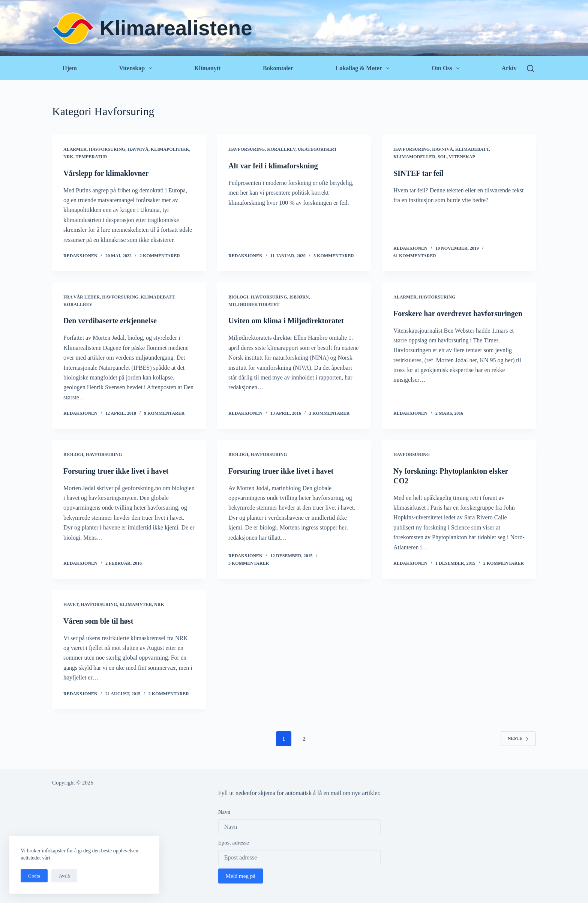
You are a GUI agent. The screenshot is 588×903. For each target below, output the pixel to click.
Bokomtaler (278, 68)
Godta (34, 876)
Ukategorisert (317, 149)
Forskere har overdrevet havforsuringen (458, 313)
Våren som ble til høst (98, 621)
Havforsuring (107, 149)
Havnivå (138, 149)
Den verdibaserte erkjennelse (110, 321)
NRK (68, 157)
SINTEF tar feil (418, 173)
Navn (224, 812)
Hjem (70, 68)
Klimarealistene (176, 28)
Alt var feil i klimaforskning (273, 166)
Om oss (447, 68)
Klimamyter (136, 604)
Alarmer (75, 149)
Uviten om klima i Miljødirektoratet (286, 321)
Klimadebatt (472, 149)
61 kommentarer (415, 256)
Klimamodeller (414, 157)
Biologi (238, 297)
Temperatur (91, 157)
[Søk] (530, 68)
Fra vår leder (82, 297)
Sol (442, 157)
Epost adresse (234, 843)
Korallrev (281, 149)
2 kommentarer (160, 256)
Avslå (64, 876)
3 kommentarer (329, 413)
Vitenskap (137, 68)
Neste (518, 738)
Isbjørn (299, 297)
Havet (71, 604)
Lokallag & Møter (364, 68)
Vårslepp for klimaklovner (106, 173)
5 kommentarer (334, 256)
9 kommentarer (164, 413)
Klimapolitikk (170, 149)
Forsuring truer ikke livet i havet (116, 471)
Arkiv (509, 68)
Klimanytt (207, 68)
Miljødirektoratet (254, 304)
